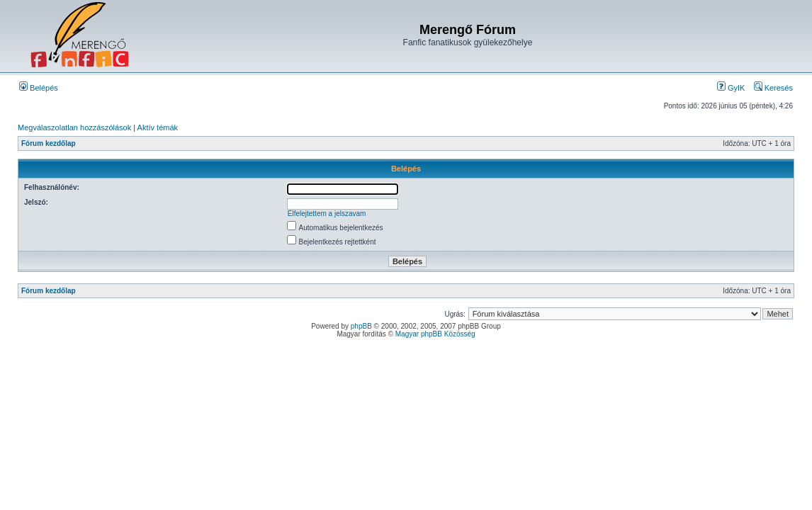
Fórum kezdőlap (49, 143)
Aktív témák (158, 127)
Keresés (773, 88)
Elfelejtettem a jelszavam (327, 214)
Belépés (39, 88)
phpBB (361, 326)
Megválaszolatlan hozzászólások (74, 127)
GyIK (731, 88)
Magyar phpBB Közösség (435, 334)
